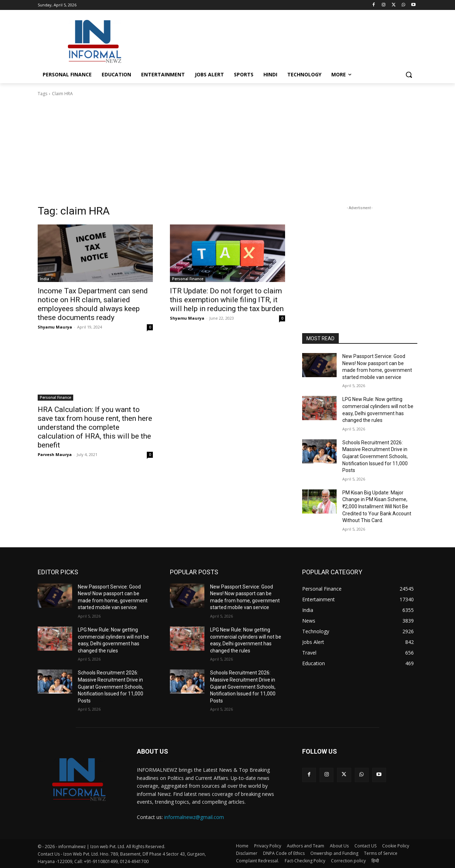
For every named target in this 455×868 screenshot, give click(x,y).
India (44, 279)
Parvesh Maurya (55, 454)
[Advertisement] (281, 40)
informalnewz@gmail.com (194, 817)
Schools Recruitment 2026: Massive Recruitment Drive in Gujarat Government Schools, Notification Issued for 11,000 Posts (375, 456)
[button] (409, 75)
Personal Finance (188, 279)
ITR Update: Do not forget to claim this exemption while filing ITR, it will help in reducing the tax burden (227, 300)
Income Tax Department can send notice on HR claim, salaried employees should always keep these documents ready (93, 304)
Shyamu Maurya (55, 327)
